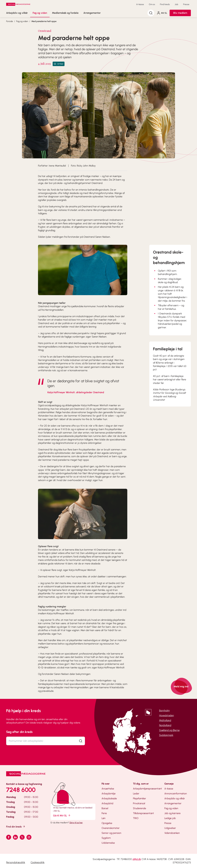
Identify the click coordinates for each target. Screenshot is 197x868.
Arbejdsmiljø (109, 794)
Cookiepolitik (38, 862)
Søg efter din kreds (19, 732)
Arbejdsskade (109, 798)
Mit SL (162, 13)
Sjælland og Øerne (169, 730)
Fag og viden (40, 13)
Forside (10, 21)
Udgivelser (170, 828)
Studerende (140, 808)
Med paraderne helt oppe (44, 21)
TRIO (136, 818)
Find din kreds (16, 826)
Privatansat (139, 803)
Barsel (105, 808)
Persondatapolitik (16, 862)
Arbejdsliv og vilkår (17, 13)
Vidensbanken (172, 833)
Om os (152, 4)
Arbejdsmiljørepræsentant (147, 789)
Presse (186, 4)
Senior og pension (111, 833)
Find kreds (165, 4)
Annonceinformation (176, 794)
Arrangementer (92, 13)
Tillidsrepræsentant (143, 813)
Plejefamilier (140, 798)
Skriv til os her (76, 823)
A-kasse (140, 4)
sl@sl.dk (137, 859)
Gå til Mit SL (62, 815)
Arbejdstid (107, 803)
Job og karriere (172, 813)
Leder (136, 794)
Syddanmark (166, 735)
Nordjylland (165, 725)
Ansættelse (108, 789)
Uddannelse (108, 843)
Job (176, 4)
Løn (104, 818)
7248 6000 (21, 790)
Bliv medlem (180, 13)
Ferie (104, 813)
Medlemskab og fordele (65, 13)
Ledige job (170, 818)
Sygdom (106, 838)
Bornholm (164, 710)
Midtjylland (165, 720)
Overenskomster (111, 828)
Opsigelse (107, 823)
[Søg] (151, 13)
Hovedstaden (167, 715)
